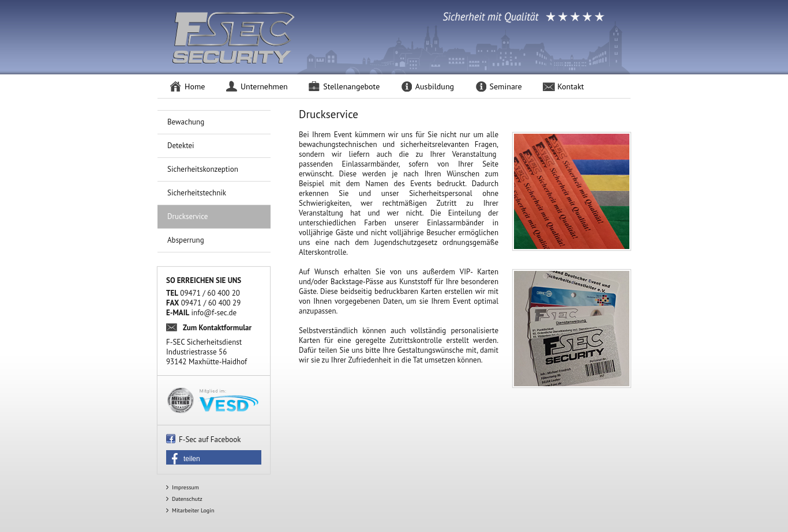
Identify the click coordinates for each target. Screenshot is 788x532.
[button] (214, 459)
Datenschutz (187, 499)
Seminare (506, 86)
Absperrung (186, 240)
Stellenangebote (351, 86)
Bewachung (186, 122)
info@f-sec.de (214, 313)
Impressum (185, 487)
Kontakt (571, 86)
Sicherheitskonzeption (203, 169)
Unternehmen (264, 86)
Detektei (181, 146)
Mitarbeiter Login (193, 510)
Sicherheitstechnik (197, 193)
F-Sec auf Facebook (210, 439)
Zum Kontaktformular (217, 328)
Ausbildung (435, 86)
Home (195, 86)
